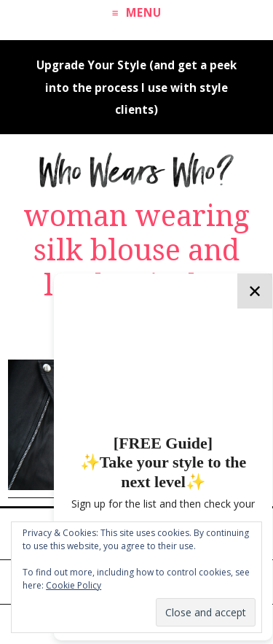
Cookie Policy (74, 585)
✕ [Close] (255, 291)
